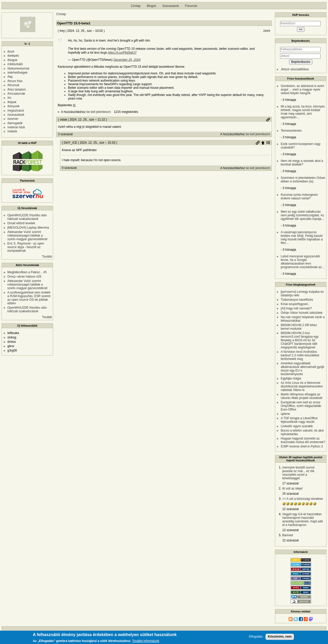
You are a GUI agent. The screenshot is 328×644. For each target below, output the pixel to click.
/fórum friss (15, 81)
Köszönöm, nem (280, 637)
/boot (11, 52)
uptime (285, 414)
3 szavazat (65, 134)
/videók (12, 131)
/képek (12, 102)
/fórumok (13, 85)
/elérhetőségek (18, 73)
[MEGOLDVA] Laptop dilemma (28, 228)
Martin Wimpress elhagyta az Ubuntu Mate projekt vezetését (301, 396)
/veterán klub (16, 127)
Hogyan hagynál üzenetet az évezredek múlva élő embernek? (303, 440)
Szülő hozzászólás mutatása (268, 143)
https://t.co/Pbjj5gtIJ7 (122, 53)
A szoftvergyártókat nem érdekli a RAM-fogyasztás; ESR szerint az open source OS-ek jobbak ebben (29, 298)
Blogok (152, 6)
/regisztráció (16, 111)
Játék (267, 31)
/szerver (13, 119)
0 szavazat (69, 168)
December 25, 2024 (127, 60)
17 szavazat (290, 483)
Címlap (136, 6)
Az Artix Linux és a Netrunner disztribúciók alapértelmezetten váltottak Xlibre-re (302, 386)
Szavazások (171, 6)
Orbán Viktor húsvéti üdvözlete (301, 313)
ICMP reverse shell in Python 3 (302, 446)
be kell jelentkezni (99, 112)
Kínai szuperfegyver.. (295, 304)
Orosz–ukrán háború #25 (24, 277)
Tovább (47, 257)
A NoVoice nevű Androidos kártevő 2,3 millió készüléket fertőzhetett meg (300, 355)
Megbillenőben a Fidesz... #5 (27, 272)
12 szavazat (290, 509)
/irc (9, 98)
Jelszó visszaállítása (295, 69)
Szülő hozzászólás (263, 143)
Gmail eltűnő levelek (21, 223)
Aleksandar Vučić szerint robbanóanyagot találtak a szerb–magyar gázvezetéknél (27, 236)
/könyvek (13, 106)
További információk (146, 641)
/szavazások (16, 115)
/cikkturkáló (15, 64)
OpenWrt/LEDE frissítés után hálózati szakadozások (27, 217)
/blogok (12, 60)
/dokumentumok (18, 69)
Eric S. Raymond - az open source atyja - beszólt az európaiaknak (26, 247)
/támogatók (15, 123)
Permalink (268, 120)
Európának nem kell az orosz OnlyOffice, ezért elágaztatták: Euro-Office (301, 406)
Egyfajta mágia (291, 378)
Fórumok (191, 6)
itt (74, 105)
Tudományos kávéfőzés (297, 300)
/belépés (13, 56)
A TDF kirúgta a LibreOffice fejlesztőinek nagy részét (299, 420)
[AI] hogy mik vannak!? (296, 308)
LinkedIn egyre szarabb (297, 426)
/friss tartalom (17, 90)
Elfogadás (256, 637)
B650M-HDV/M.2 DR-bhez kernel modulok (299, 327)
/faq (10, 77)
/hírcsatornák (16, 94)
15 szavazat (290, 494)
